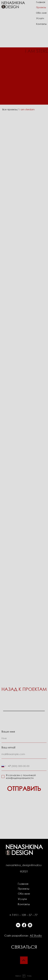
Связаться (24, 947)
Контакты (24, 904)
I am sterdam (27, 109)
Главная (23, 884)
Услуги (40, 18)
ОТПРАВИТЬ (24, 788)
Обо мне (24, 894)
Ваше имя (8, 731)
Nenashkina (13, 3)
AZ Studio (36, 935)
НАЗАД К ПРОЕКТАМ (24, 689)
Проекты (24, 889)
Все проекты (10, 109)
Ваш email (8, 747)
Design (12, 7)
